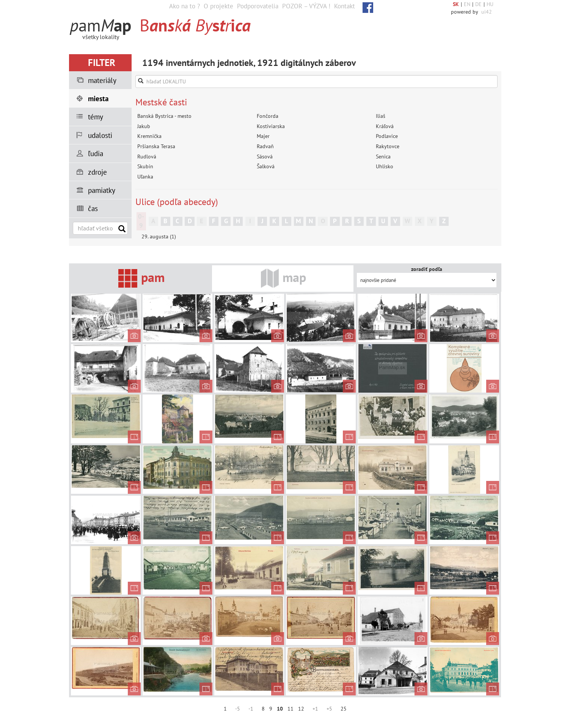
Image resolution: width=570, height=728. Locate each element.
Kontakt (345, 6)
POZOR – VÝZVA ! (306, 6)
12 (301, 709)
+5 (329, 709)
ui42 (487, 12)
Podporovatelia (258, 6)
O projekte (218, 6)
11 (290, 709)
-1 (251, 709)
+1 (315, 709)
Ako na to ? (185, 6)
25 (344, 709)
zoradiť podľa (427, 269)
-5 (238, 709)
